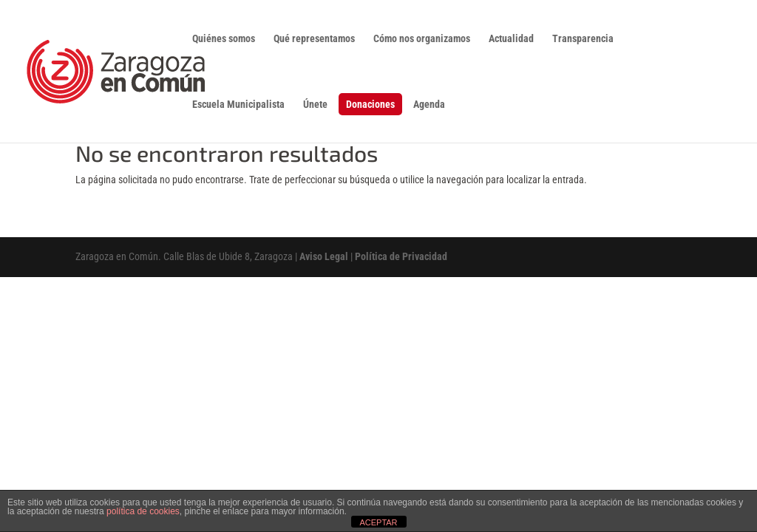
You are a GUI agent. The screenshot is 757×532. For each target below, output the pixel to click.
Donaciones (370, 104)
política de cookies (143, 511)
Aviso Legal (324, 256)
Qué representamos (314, 39)
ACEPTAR (378, 522)
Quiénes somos (224, 39)
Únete (315, 105)
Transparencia (583, 39)
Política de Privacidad (401, 256)
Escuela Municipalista (238, 105)
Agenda (429, 105)
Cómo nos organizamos (422, 39)
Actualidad (511, 39)
